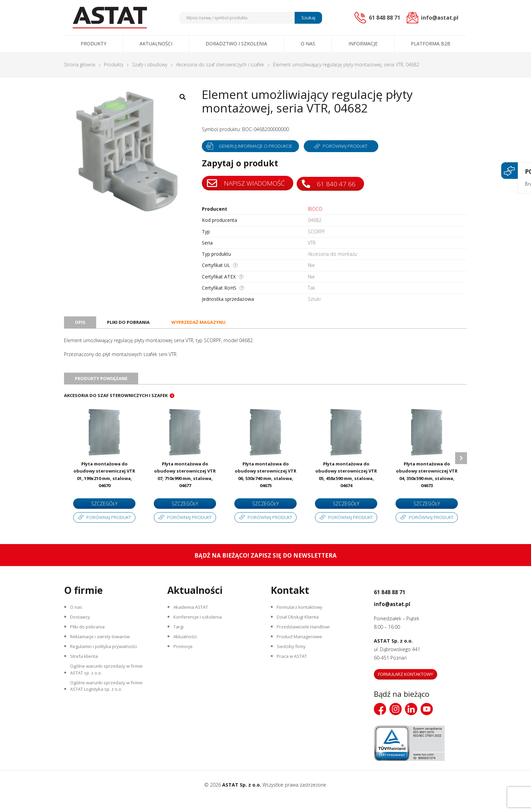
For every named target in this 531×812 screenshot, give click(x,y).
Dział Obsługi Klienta (300, 633)
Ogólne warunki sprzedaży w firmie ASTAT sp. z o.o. (109, 696)
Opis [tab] (80, 325)
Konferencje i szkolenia (200, 633)
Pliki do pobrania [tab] (130, 325)
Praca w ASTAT (295, 680)
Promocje (185, 668)
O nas (308, 44)
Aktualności (156, 44)
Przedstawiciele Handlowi (305, 644)
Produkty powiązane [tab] (103, 384)
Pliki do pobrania (89, 644)
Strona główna (80, 65)
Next (461, 468)
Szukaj (307, 18)
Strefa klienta (86, 680)
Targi (180, 644)
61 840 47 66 (333, 183)
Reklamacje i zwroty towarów (104, 656)
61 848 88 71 (399, 603)
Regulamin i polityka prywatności (107, 668)
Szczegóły (104, 509)
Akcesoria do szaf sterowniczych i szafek (220, 65)
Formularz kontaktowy (302, 621)
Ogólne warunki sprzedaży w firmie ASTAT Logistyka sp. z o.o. (109, 716)
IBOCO (315, 209)
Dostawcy (82, 633)
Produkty (93, 44)
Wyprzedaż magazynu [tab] (204, 325)
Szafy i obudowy (150, 65)
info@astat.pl (402, 615)
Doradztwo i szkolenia (236, 44)
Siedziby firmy (293, 668)
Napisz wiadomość (247, 183)
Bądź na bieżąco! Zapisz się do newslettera (266, 568)
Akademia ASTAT (193, 621)
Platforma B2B (431, 44)
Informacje (363, 44)
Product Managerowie (302, 656)
